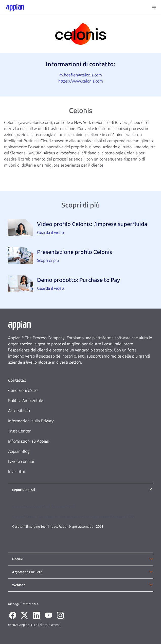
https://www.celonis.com (81, 81)
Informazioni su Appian (29, 441)
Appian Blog (19, 451)
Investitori (17, 472)
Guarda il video (50, 232)
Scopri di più (48, 260)
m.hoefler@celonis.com (81, 75)
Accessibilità (19, 411)
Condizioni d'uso (23, 390)
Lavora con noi (21, 462)
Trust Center (19, 431)
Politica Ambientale (26, 401)
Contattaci (17, 380)
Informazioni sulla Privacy (31, 421)
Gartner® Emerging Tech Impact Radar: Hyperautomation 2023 (58, 527)
